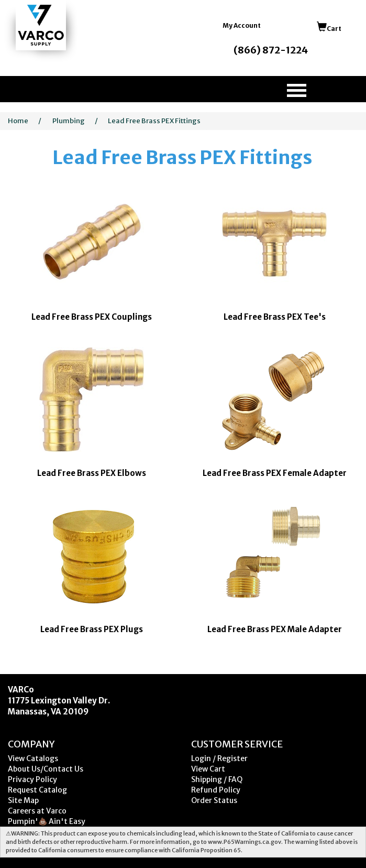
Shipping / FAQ (217, 779)
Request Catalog (37, 790)
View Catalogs (33, 758)
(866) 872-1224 (271, 50)
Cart (329, 29)
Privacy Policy (32, 779)
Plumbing (69, 121)
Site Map (23, 800)
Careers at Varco (37, 811)
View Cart (208, 769)
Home (18, 121)
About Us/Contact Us (46, 769)
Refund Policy (216, 790)
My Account (242, 25)
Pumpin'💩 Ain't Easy (47, 821)
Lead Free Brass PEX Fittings (154, 121)
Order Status (214, 800)
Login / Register (219, 758)
